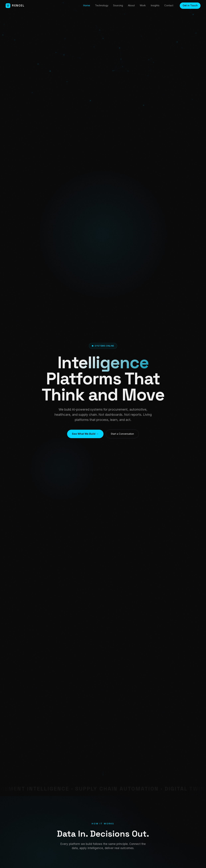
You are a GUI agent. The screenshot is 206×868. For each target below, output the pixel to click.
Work (143, 5)
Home (87, 5)
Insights (155, 5)
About (131, 5)
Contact (169, 5)
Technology (102, 5)
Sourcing (118, 5)
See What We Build (85, 434)
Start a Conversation (122, 434)
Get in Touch (190, 5)
